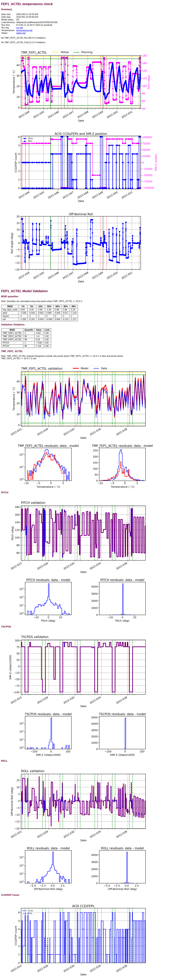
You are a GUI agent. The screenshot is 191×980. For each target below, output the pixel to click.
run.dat (20, 28)
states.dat (21, 33)
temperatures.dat (24, 30)
